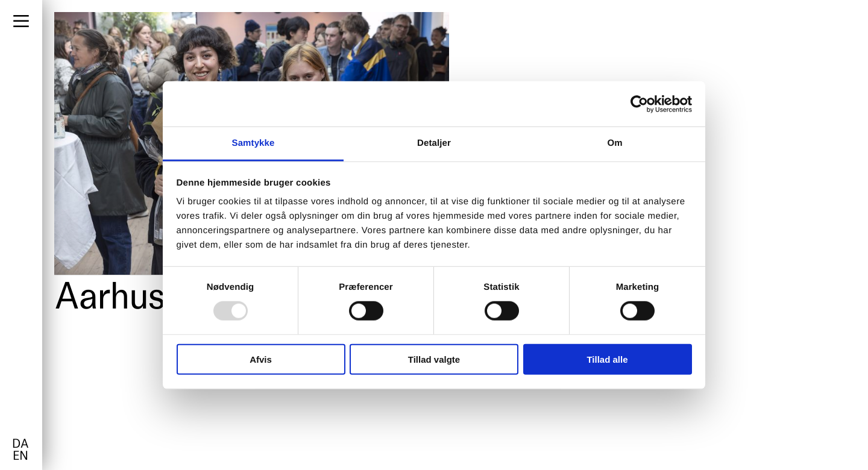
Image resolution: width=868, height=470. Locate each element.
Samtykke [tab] (253, 143)
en (20, 457)
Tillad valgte (434, 359)
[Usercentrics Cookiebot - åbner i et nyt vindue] (639, 104)
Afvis (261, 359)
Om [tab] (615, 143)
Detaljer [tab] (434, 143)
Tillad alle (607, 359)
